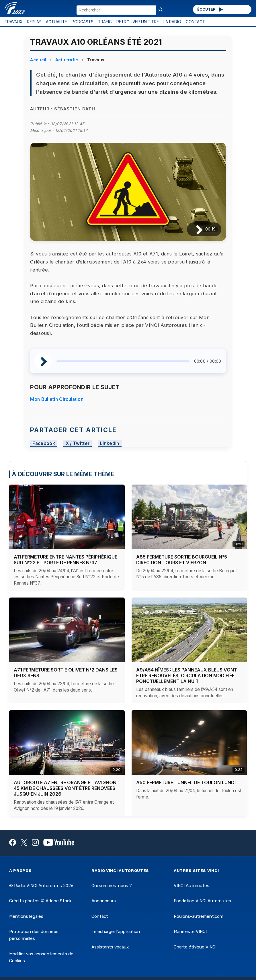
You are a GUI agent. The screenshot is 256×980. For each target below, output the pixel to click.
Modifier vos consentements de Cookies (41, 957)
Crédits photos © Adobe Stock (40, 901)
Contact (100, 916)
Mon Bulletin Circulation (57, 399)
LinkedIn (110, 443)
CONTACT (195, 22)
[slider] (123, 361)
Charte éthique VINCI (195, 947)
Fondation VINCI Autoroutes (202, 901)
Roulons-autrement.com (199, 916)
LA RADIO (172, 22)
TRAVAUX (13, 22)
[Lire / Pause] (195, 230)
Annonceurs (104, 901)
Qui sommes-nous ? (112, 886)
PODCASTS (83, 22)
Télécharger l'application (116, 932)
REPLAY (34, 22)
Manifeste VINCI (190, 932)
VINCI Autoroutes (191, 886)
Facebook (44, 443)
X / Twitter (78, 443)
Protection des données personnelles (34, 935)
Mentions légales (26, 916)
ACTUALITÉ (56, 22)
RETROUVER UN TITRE (138, 22)
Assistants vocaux (110, 947)
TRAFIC (105, 22)
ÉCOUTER (211, 9)
